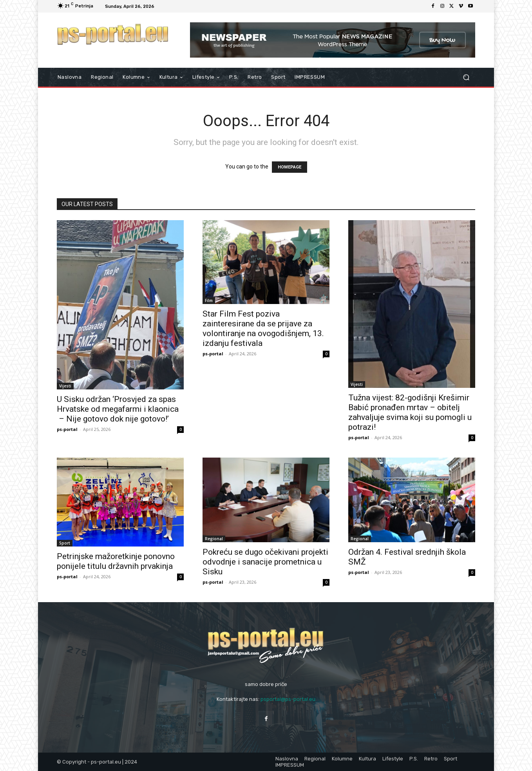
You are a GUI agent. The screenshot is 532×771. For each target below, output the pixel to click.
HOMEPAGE (290, 167)
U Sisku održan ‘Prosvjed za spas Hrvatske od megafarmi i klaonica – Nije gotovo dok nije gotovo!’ (118, 409)
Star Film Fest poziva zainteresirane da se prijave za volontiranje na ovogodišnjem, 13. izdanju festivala (263, 328)
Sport (65, 543)
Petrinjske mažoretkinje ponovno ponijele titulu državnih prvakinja (116, 561)
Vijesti (65, 386)
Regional (214, 539)
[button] (466, 77)
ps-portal (67, 429)
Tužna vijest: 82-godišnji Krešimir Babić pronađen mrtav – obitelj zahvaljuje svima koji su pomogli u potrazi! (410, 412)
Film (209, 300)
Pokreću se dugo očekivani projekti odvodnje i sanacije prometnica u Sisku (265, 562)
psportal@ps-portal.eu (288, 699)
